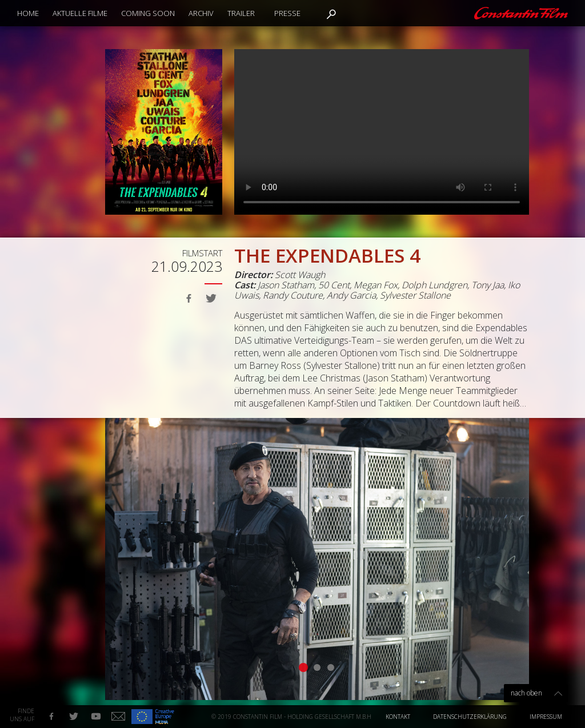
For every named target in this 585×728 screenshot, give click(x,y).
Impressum (546, 717)
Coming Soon (148, 13)
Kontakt (398, 717)
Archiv (201, 13)
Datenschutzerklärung (470, 717)
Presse (287, 13)
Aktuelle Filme (80, 13)
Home (28, 13)
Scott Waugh (300, 275)
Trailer (241, 13)
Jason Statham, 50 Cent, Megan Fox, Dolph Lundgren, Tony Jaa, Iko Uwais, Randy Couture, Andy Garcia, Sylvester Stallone (377, 290)
